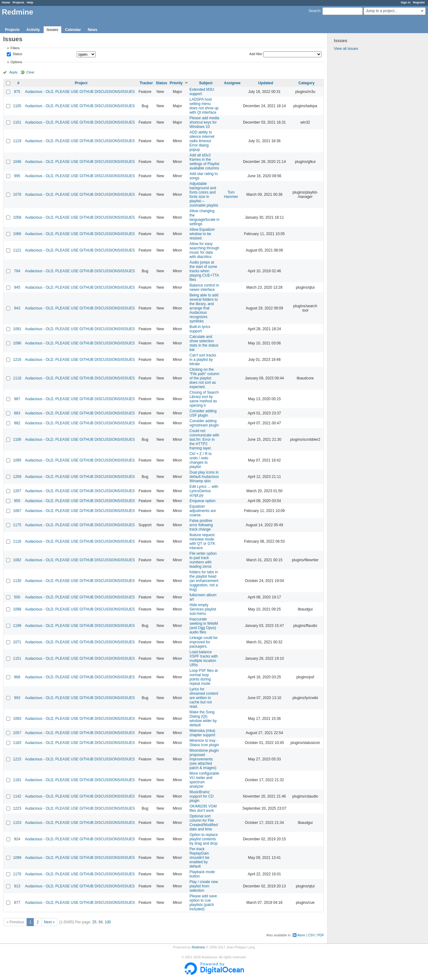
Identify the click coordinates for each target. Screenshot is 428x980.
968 (17, 677)
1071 (17, 642)
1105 (17, 106)
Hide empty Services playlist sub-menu (203, 609)
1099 (17, 858)
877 (17, 903)
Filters (15, 48)
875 (17, 92)
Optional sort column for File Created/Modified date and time (203, 823)
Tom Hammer (231, 195)
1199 (17, 626)
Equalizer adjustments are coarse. (203, 511)
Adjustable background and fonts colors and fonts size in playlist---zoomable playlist (204, 195)
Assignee (232, 83)
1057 (17, 733)
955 (17, 501)
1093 (17, 719)
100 (108, 922)
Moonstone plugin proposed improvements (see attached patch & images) (204, 759)
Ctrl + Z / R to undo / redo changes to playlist (201, 460)
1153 (17, 823)
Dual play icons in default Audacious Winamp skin (204, 477)
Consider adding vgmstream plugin (204, 423)
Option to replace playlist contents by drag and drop (203, 839)
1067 (17, 511)
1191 (17, 780)
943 (17, 308)
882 (17, 423)
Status (17, 54)
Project (81, 83)
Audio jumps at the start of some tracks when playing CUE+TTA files (204, 271)
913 (17, 886)
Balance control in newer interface (204, 287)
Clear (30, 72)
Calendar (73, 30)
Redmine (198, 947)
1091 (17, 329)
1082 (17, 560)
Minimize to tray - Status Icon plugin (204, 743)
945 (17, 287)
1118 (17, 378)
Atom (301, 935)
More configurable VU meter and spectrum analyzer (204, 780)
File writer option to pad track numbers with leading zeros (203, 560)
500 (17, 597)
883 (17, 413)
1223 (17, 808)
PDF (321, 935)
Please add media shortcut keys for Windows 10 (204, 122)
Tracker (146, 83)
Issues (52, 30)
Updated (266, 83)
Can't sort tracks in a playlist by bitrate (203, 360)
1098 (17, 609)
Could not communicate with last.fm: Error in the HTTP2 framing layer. (204, 440)
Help (30, 2)
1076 (17, 195)
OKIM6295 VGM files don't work (203, 808)
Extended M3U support (202, 92)
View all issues (346, 49)
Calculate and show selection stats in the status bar (204, 343)
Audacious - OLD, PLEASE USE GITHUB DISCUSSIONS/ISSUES (80, 92)
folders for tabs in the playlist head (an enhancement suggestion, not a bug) (204, 581)
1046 (17, 162)
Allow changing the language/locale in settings (204, 217)
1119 (17, 141)
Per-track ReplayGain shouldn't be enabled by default (199, 858)
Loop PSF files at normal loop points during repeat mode (203, 677)
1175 (17, 525)
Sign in (406, 2)
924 (17, 839)
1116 (17, 541)
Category (306, 83)
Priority (176, 83)
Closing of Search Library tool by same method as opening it (204, 399)
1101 (17, 122)
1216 (17, 360)
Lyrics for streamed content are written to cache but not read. (204, 698)
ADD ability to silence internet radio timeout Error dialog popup (202, 141)
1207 (17, 491)
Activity (33, 30)
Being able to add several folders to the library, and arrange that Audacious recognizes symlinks (204, 308)
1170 (17, 874)
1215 (17, 759)
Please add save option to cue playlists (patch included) (203, 903)
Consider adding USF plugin (203, 413)
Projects (19, 2)
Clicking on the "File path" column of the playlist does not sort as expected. (204, 378)
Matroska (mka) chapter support (202, 733)
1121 (17, 250)
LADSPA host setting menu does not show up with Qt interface (204, 106)
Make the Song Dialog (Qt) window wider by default (203, 719)
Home (6, 2)
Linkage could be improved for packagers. (203, 642)
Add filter (256, 54)
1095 (17, 460)
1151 (17, 658)
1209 (17, 477)
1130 (17, 581)
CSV (311, 935)
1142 (17, 796)
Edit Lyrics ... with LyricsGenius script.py (204, 491)
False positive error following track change (201, 525)
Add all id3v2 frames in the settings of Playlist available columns (204, 162)
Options (16, 62)
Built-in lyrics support (200, 329)
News (92, 30)
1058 (17, 217)
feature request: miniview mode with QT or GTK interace (202, 541)
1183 (17, 743)
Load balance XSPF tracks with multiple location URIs (203, 658)
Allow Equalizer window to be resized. (202, 234)
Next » (49, 922)
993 (17, 698)
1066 (17, 234)
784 (17, 271)
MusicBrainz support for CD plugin (201, 796)
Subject (206, 83)
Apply (13, 72)
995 (17, 176)
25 (94, 922)
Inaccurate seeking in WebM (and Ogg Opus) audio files (204, 626)
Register (419, 2)
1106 (17, 440)
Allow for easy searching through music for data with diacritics (204, 250)
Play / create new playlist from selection (204, 886)
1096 (17, 343)
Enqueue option (202, 501)
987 (17, 399)
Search (314, 11)
